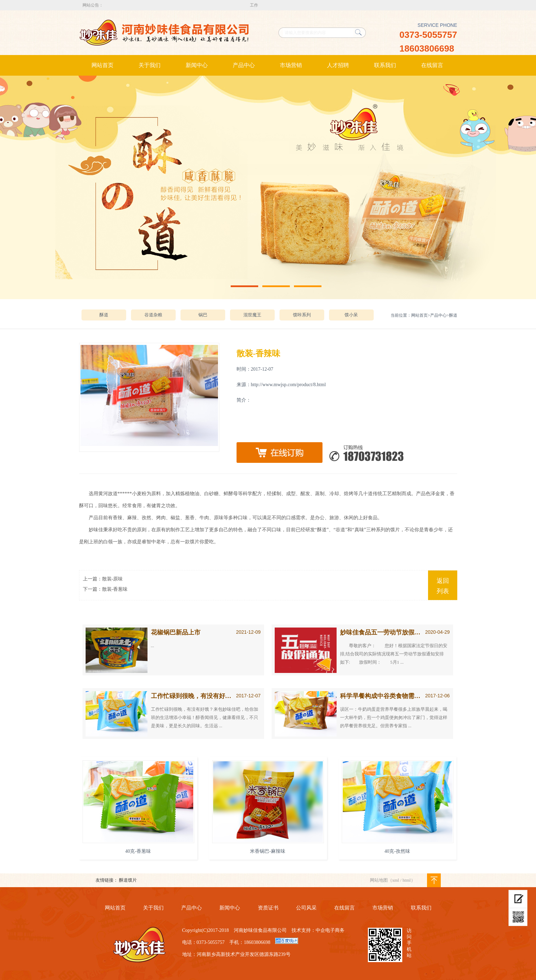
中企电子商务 (330, 930)
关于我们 (150, 65)
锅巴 (203, 315)
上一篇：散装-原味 (103, 579)
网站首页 (102, 65)
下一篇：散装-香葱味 (105, 589)
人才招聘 (338, 65)
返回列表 (443, 586)
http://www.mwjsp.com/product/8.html (288, 385)
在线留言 (432, 65)
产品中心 (244, 65)
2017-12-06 (438, 696)
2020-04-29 (438, 632)
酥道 (104, 315)
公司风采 (306, 908)
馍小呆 (351, 315)
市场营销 (291, 65)
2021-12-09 (249, 632)
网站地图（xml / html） (393, 880)
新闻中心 (197, 65)
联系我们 (385, 65)
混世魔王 (252, 315)
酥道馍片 (128, 880)
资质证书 (268, 908)
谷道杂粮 (153, 315)
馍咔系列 (302, 315)
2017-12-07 (249, 696)
